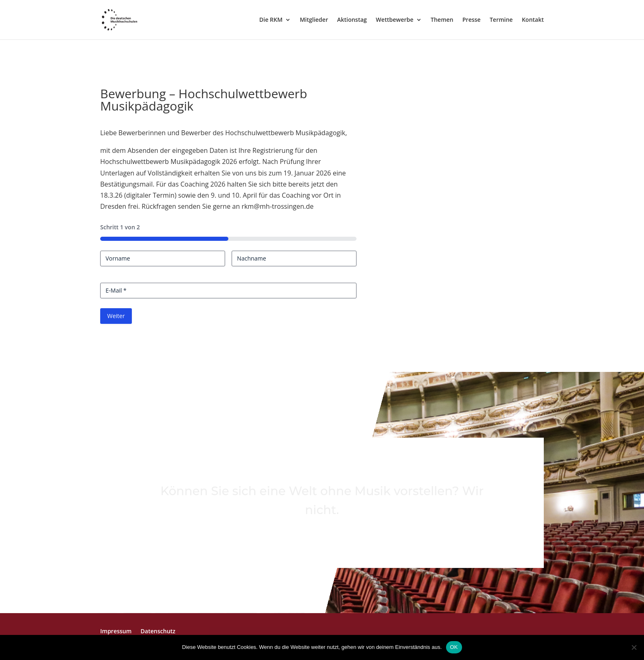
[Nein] (634, 647)
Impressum (116, 631)
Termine (501, 20)
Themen (442, 20)
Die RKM (271, 20)
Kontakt (533, 20)
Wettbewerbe (394, 20)
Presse (471, 20)
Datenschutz (158, 631)
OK (454, 647)
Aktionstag (352, 20)
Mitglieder (314, 20)
